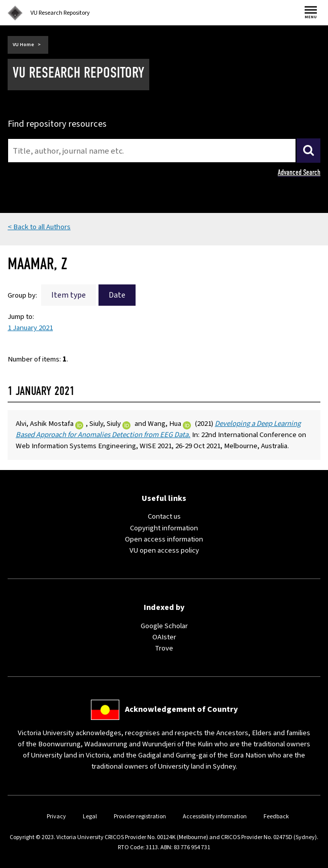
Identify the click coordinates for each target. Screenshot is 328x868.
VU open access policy (164, 550)
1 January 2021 (30, 328)
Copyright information (164, 528)
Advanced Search (299, 172)
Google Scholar (164, 626)
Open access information (164, 539)
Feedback (276, 817)
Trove (164, 648)
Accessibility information (215, 817)
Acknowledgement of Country (181, 709)
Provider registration (140, 817)
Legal (90, 817)
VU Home (23, 45)
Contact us (164, 516)
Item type (69, 295)
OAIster (164, 637)
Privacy (56, 817)
